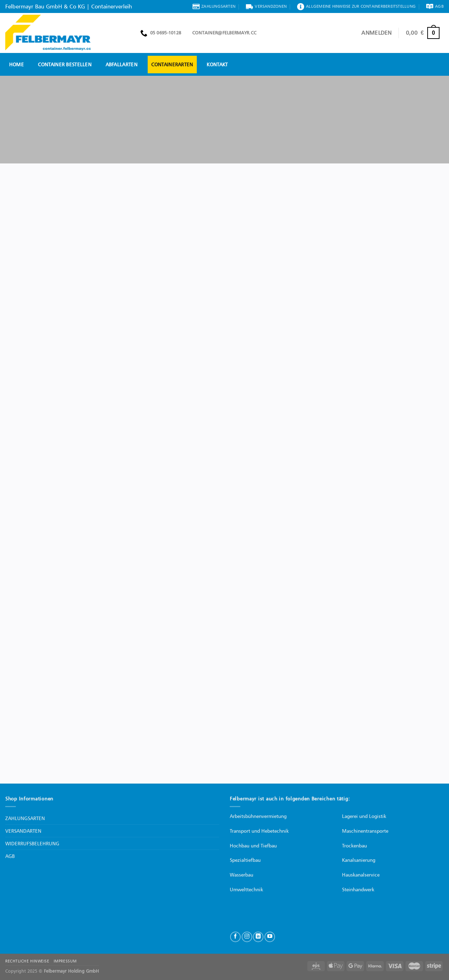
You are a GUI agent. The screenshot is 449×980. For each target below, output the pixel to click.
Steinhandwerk (358, 889)
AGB (435, 6)
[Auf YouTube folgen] (270, 937)
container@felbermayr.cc (222, 33)
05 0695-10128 (161, 33)
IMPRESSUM (65, 961)
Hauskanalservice (361, 875)
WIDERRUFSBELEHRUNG (32, 843)
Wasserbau (242, 875)
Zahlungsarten (214, 7)
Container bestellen (65, 64)
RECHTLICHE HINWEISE (27, 961)
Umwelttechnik (246, 889)
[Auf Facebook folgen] (235, 937)
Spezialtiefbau (245, 860)
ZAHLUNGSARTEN (25, 818)
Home (16, 64)
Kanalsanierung (359, 860)
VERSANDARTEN (23, 831)
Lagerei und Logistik (364, 816)
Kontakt (217, 64)
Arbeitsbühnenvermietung (258, 816)
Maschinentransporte (365, 831)
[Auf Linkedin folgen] (258, 937)
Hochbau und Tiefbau (253, 845)
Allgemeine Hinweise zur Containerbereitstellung (356, 7)
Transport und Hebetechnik (259, 831)
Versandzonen (266, 6)
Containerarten (172, 64)
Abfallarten (122, 64)
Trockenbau (354, 845)
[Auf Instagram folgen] (247, 937)
